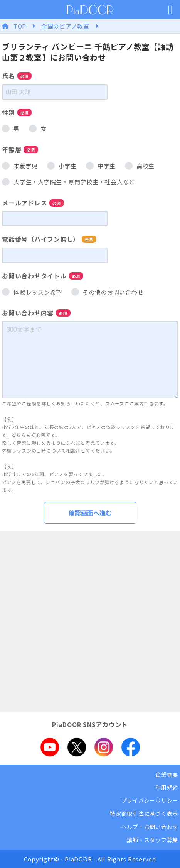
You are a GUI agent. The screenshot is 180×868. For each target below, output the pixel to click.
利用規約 (167, 787)
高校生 (146, 166)
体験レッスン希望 (38, 292)
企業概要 (167, 775)
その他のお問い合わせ (113, 292)
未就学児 (26, 166)
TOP (20, 26)
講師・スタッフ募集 (152, 840)
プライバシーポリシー (150, 800)
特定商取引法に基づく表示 (144, 814)
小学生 (68, 166)
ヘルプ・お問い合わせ (150, 827)
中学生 (107, 166)
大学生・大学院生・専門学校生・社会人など (74, 182)
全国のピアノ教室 (65, 26)
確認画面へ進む (90, 513)
